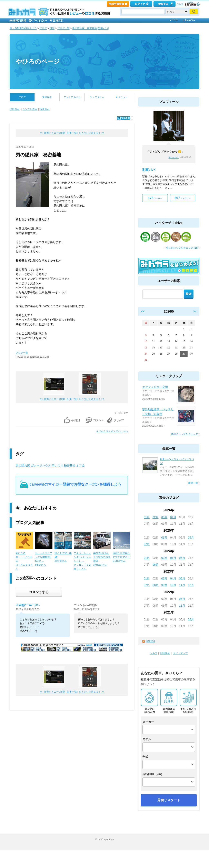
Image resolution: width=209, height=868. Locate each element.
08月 (156, 565)
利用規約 (165, 653)
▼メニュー (122, 97)
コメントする (39, 592)
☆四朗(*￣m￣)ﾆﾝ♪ (28, 605)
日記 (52, 28)
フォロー (155, 198)
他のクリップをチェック (185, 434)
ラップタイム (97, 97)
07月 (147, 544)
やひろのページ (38, 61)
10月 (173, 585)
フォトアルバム (72, 97)
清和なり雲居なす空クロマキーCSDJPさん (121, 557)
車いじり (57, 465)
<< (143, 311)
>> (195, 311)
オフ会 (80, 465)
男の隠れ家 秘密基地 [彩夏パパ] (90, 28)
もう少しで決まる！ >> (92, 133)
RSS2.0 (151, 641)
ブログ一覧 (63, 28)
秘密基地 (70, 465)
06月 (191, 538)
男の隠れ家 (23, 465)
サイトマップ (180, 653)
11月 (182, 585)
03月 (165, 517)
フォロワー (183, 198)
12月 (191, 585)
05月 (182, 558)
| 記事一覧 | (72, 133)
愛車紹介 (47, 97)
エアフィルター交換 (155, 387)
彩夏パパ (149, 170)
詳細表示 (14, 109)
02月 (156, 517)
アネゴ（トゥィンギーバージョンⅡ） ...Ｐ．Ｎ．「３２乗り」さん (82, 561)
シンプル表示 (30, 109)
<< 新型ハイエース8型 (52, 133)
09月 (165, 585)
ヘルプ (180, 4)
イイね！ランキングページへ (112, 431)
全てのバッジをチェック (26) (182, 248)
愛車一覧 (193, 483)
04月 (173, 517)
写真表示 (44, 109)
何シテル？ (174, 157)
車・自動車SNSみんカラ (23, 28)
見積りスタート (169, 800)
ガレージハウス (41, 465)
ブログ (43, 28)
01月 (147, 517)
